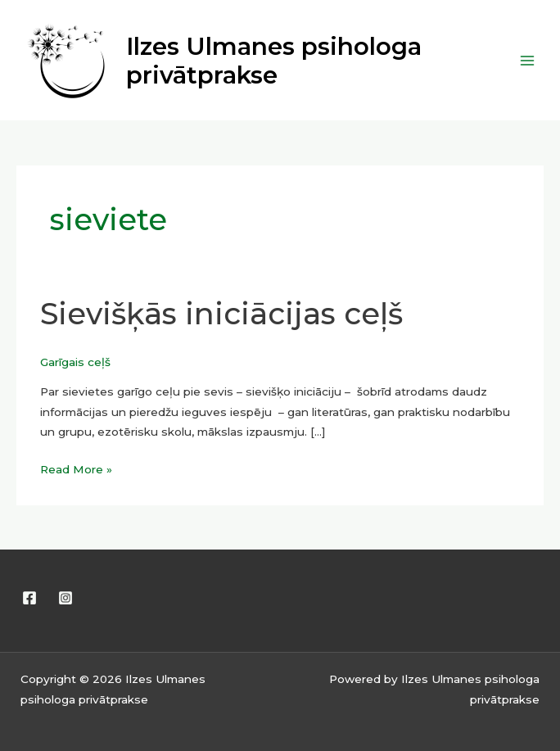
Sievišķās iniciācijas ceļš (221, 314)
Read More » (76, 468)
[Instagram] (65, 598)
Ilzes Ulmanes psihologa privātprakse (274, 61)
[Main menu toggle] (528, 60)
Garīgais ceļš (75, 362)
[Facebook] (29, 598)
